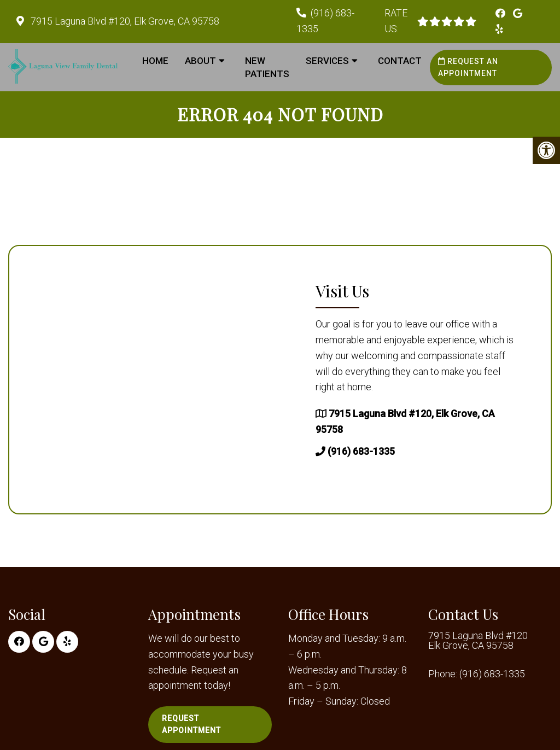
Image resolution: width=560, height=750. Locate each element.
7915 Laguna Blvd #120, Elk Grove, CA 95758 (124, 21)
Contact (400, 61)
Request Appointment (191, 724)
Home (155, 61)
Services (327, 61)
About (200, 61)
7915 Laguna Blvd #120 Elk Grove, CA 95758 (478, 641)
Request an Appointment (468, 67)
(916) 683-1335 (361, 451)
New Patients (267, 67)
